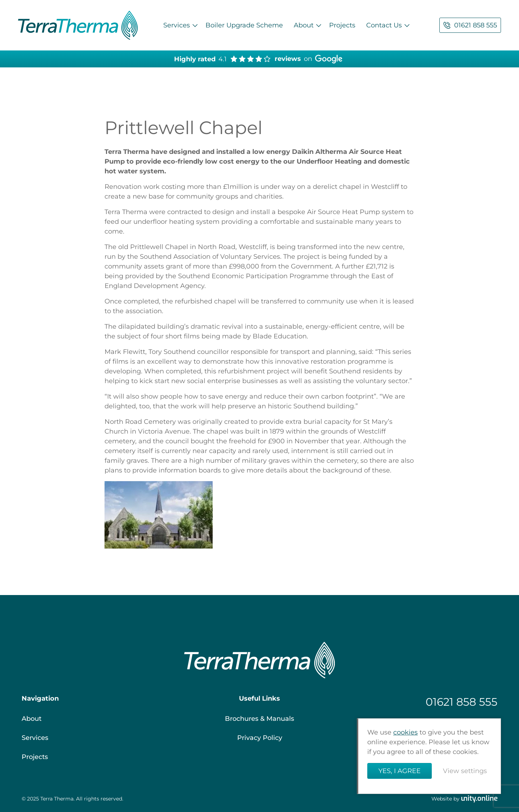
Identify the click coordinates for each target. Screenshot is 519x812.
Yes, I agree (400, 771)
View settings (465, 771)
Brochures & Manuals (259, 719)
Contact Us (384, 25)
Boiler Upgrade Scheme (244, 25)
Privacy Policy (260, 738)
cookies (405, 732)
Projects (342, 25)
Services (177, 25)
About (304, 25)
